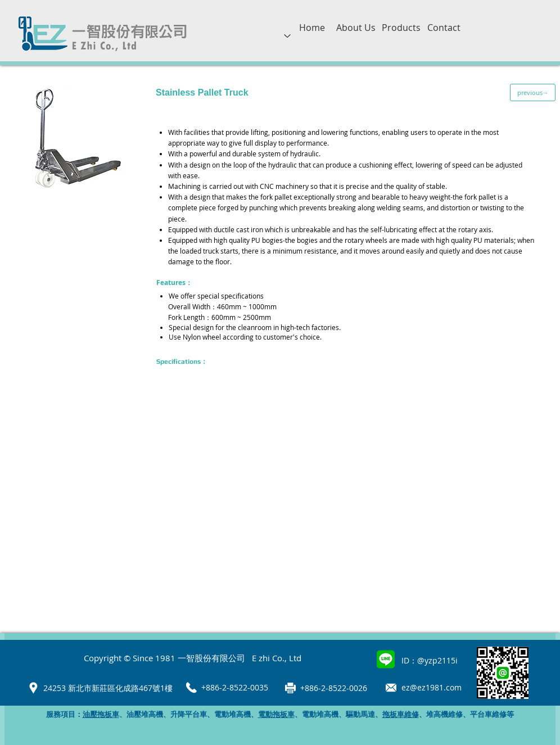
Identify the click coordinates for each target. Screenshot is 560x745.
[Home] (312, 28)
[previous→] (533, 92)
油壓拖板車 (101, 714)
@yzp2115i (437, 660)
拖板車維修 (401, 714)
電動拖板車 (276, 714)
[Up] (288, 36)
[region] (288, 45)
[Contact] (444, 28)
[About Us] (356, 28)
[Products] (401, 28)
